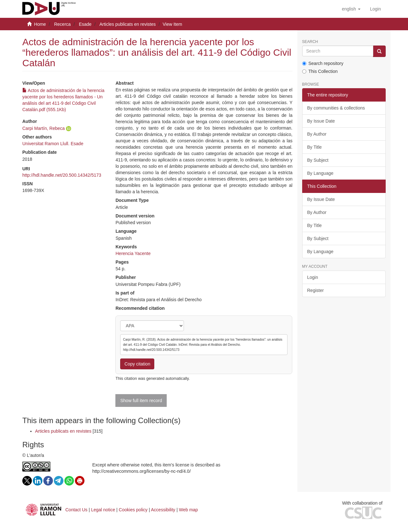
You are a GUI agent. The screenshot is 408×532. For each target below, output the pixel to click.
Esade (85, 24)
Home (40, 24)
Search (310, 42)
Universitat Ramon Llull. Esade (53, 144)
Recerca (62, 24)
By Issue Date (321, 121)
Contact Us (76, 510)
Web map (188, 510)
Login (313, 277)
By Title (315, 147)
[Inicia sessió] (375, 9)
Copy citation (137, 364)
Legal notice (103, 510)
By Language (321, 173)
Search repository (323, 63)
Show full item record (141, 401)
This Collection (320, 71)
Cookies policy (133, 510)
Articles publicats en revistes (128, 24)
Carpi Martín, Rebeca (44, 128)
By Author (317, 134)
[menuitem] (375, 9)
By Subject (318, 160)
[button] (351, 9)
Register (316, 290)
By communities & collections (336, 108)
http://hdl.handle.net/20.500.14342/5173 (62, 175)
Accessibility (163, 510)
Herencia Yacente (133, 253)
